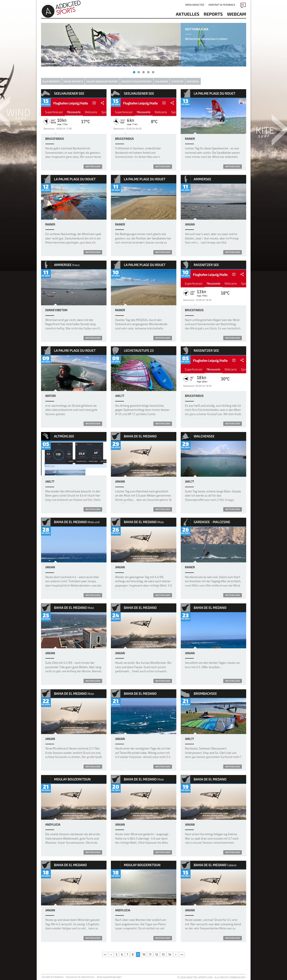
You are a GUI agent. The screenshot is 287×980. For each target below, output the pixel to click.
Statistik (177, 81)
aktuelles (188, 14)
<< (105, 954)
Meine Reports (73, 81)
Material (193, 81)
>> (182, 954)
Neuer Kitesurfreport (137, 81)
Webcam (237, 14)
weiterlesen (93, 166)
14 (170, 954)
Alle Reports (51, 81)
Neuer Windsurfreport (102, 81)
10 (144, 954)
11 (150, 954)
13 (163, 954)
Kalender (162, 81)
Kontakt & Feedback (222, 5)
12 (156, 954)
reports (213, 14)
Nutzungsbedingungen (109, 977)
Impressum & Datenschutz (80, 977)
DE (243, 5)
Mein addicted (195, 5)
